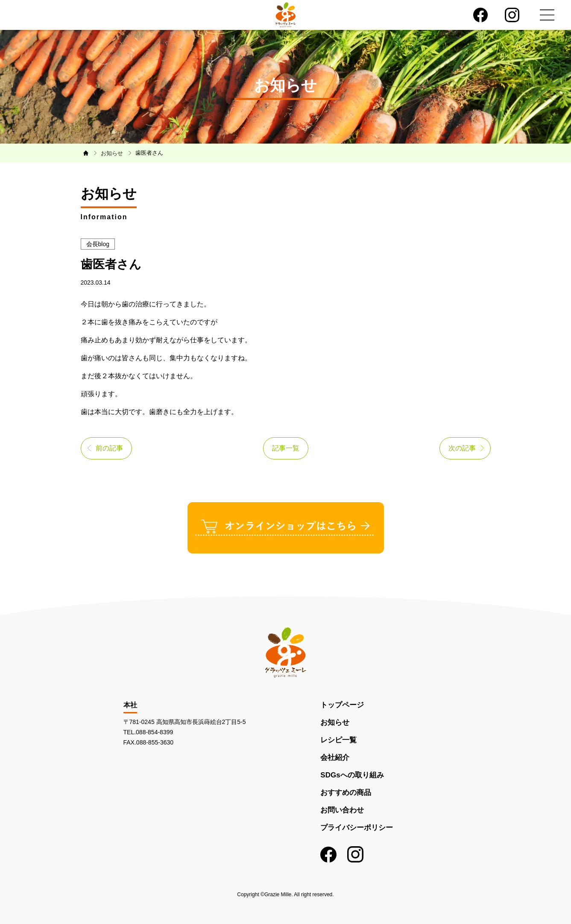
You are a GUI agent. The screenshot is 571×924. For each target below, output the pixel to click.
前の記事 (109, 448)
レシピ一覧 (338, 740)
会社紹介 (335, 758)
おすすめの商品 (346, 793)
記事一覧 (286, 448)
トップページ (342, 705)
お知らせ (335, 722)
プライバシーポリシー (357, 828)
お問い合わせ (342, 810)
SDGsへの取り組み (352, 775)
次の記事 (462, 448)
